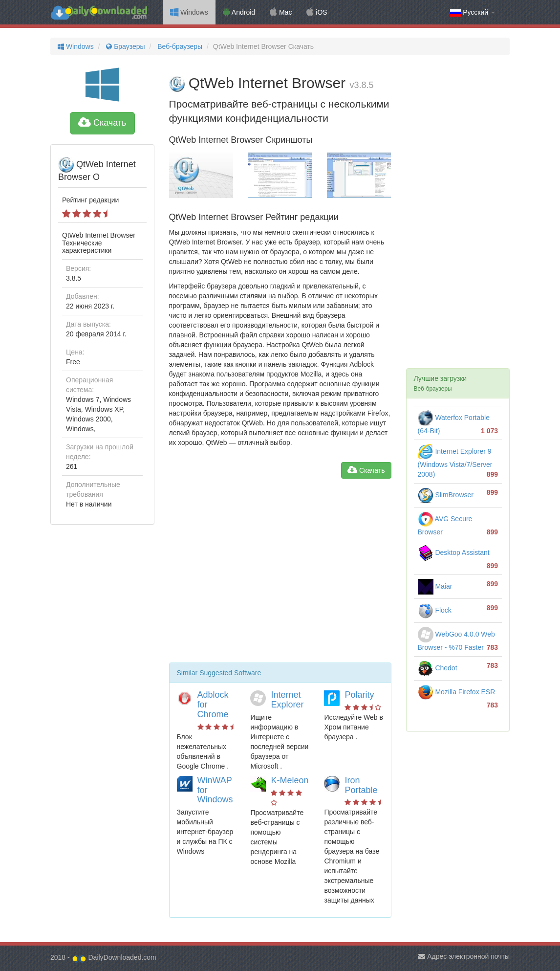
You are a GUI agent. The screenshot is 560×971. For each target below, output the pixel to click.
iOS (317, 12)
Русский (473, 12)
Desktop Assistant (454, 552)
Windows (189, 12)
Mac (281, 12)
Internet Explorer (287, 700)
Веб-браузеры (179, 46)
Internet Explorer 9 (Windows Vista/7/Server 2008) (455, 463)
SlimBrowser (446, 495)
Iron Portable (361, 785)
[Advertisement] (280, 574)
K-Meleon (290, 780)
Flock (435, 610)
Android (239, 12)
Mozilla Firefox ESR (457, 692)
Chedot (438, 668)
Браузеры (124, 46)
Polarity (359, 695)
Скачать (102, 123)
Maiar (435, 586)
